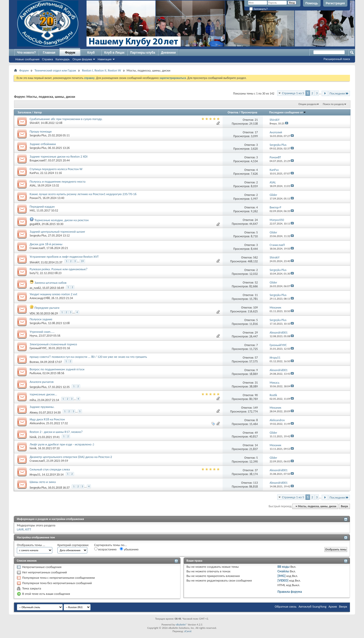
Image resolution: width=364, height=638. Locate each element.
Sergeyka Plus (38, 135)
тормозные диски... (43, 394)
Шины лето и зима (43, 482)
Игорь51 (35, 475)
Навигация (104, 59)
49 (256, 433)
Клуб (91, 53)
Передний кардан (42, 206)
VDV (32, 313)
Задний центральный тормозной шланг (57, 232)
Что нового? (26, 53)
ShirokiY (34, 123)
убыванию (129, 549)
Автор (38, 112)
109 (256, 308)
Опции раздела (307, 104)
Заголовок (24, 112)
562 (256, 257)
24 (256, 220)
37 (256, 470)
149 (256, 408)
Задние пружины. (42, 407)
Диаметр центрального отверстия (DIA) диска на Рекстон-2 (71, 457)
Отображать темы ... (31, 545)
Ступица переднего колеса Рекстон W (56, 169)
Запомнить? (259, 9)
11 (256, 295)
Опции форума (82, 59)
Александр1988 (40, 298)
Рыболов (35, 373)
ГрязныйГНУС (38, 348)
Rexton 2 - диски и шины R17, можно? (56, 432)
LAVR (20, 529)
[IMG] (282, 576)
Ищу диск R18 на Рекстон (47, 419)
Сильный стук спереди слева (50, 469)
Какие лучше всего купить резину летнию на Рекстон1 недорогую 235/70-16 (83, 194)
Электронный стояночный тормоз (53, 344)
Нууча (33, 336)
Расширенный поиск (337, 59)
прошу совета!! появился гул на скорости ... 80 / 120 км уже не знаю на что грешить (88, 357)
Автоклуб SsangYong (313, 606)
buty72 (34, 273)
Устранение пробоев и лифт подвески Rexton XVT (64, 257)
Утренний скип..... (42, 332)
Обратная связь (286, 606)
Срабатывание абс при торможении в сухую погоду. (66, 119)
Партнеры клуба (143, 53)
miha (33, 400)
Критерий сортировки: (73, 545)
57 (256, 358)
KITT (28, 529)
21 (256, 120)
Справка (47, 59)
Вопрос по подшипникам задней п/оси (57, 369)
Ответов (233, 112)
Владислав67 (38, 160)
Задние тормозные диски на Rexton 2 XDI (59, 156)
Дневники (168, 53)
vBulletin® (181, 625)
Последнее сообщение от (288, 112)
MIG (32, 210)
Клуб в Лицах (114, 53)
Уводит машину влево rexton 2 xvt (53, 294)
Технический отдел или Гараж (55, 70)
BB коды (284, 567)
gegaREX (35, 224)
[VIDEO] (283, 580)
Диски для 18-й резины (46, 244)
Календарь (63, 59)
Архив (333, 606)
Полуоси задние (41, 319)
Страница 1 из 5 (293, 93)
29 (256, 333)
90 (256, 395)
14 (256, 445)
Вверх (344, 506)
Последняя (339, 93)
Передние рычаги (47, 308)
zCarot (188, 631)
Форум (70, 53)
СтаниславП (37, 248)
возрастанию (105, 549)
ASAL (33, 185)
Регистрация (335, 3)
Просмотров (249, 112)
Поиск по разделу (333, 104)
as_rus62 (35, 288)
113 (256, 483)
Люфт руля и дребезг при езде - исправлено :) (62, 444)
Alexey (34, 412)
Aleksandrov (37, 423)
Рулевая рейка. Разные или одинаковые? (59, 269)
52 (256, 282)
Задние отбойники (43, 144)
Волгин (34, 362)
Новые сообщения (27, 59)
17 (256, 132)
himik (33, 437)
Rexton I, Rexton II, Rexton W (101, 70)
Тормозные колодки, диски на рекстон (62, 220)
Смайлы (283, 571)
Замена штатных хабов (51, 283)
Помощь (312, 3)
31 (256, 383)
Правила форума (290, 592)
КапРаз (34, 173)
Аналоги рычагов (42, 382)
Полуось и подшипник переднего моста (58, 181)
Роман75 (35, 198)
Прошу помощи (41, 131)
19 (82, 261)
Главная (49, 53)
